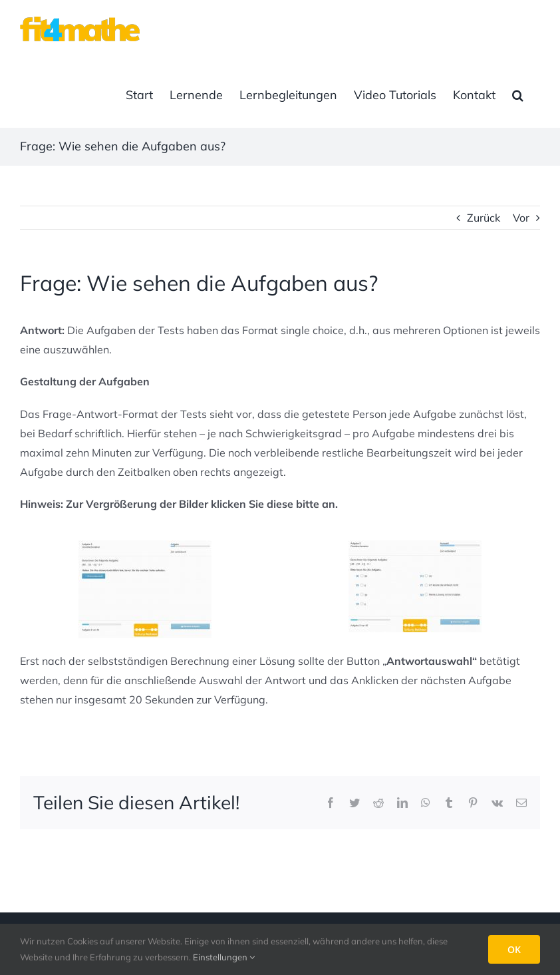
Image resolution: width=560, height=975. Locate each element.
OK (514, 949)
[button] (518, 95)
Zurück (484, 218)
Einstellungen (224, 957)
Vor (521, 218)
